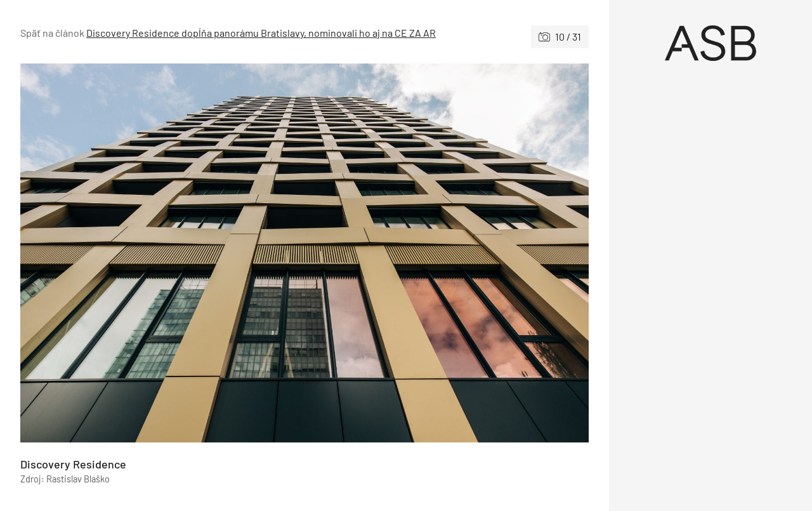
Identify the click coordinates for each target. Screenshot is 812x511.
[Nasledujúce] (447, 253)
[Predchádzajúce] (162, 253)
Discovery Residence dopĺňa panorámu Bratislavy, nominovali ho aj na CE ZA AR (261, 33)
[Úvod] (710, 43)
